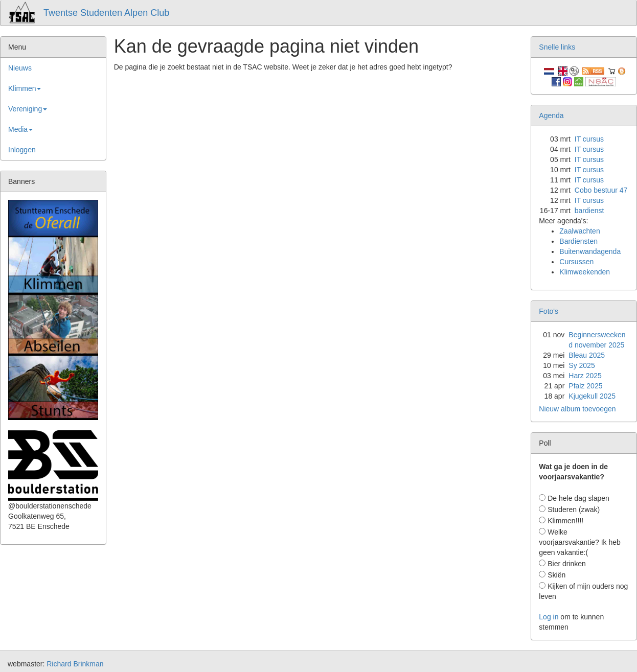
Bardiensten (578, 241)
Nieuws (20, 68)
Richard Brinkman (75, 664)
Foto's (549, 311)
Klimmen (25, 88)
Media (20, 129)
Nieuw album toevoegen (577, 409)
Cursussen (576, 262)
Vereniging (28, 109)
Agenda (551, 115)
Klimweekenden (585, 272)
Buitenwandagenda (590, 251)
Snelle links (557, 47)
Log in (549, 617)
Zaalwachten (579, 231)
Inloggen (22, 150)
